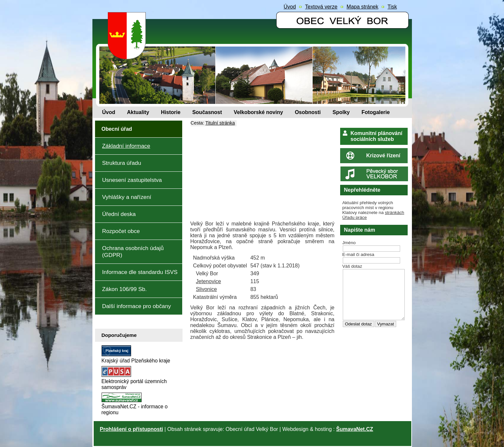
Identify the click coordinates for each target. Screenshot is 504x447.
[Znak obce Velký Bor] (128, 55)
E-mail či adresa (358, 254)
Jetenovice (209, 281)
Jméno (349, 243)
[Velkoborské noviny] (258, 112)
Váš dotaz (352, 266)
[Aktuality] (138, 112)
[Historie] (171, 112)
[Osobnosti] (308, 112)
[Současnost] (207, 112)
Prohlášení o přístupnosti (132, 429)
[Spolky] (341, 112)
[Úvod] (109, 112)
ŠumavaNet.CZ (355, 429)
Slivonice (206, 289)
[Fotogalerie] (376, 112)
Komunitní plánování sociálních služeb (377, 136)
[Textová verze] (321, 7)
